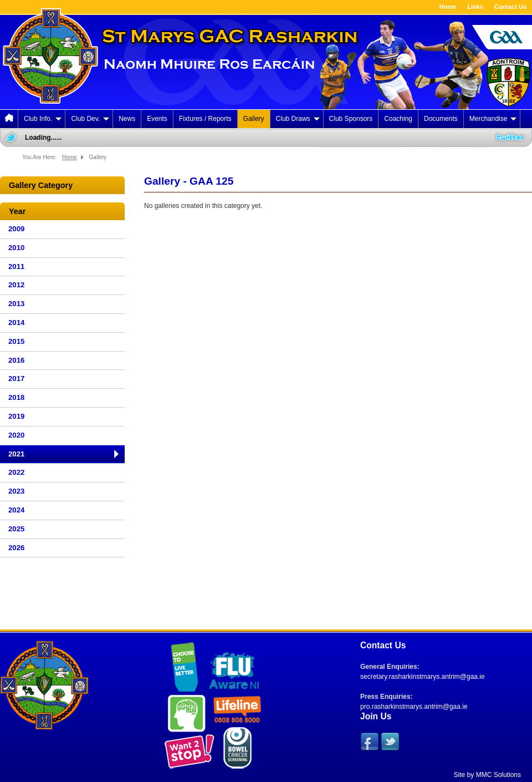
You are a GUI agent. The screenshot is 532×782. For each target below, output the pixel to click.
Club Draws (298, 119)
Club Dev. (90, 119)
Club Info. (43, 119)
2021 (16, 454)
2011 (16, 266)
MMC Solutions (498, 775)
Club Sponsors (351, 119)
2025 (16, 529)
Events (157, 119)
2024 (16, 510)
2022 (16, 472)
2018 (16, 397)
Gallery (254, 119)
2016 (16, 360)
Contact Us (510, 7)
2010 (16, 248)
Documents (441, 119)
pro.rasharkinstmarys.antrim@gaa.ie (414, 707)
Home (448, 7)
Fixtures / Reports (205, 119)
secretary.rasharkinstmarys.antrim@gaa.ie (423, 677)
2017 (16, 379)
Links (475, 7)
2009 (16, 229)
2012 (16, 285)
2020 (16, 435)
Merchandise (493, 119)
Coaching (398, 119)
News (127, 119)
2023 (16, 491)
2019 (16, 416)
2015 (16, 341)
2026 (16, 548)
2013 (16, 304)
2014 (16, 323)
